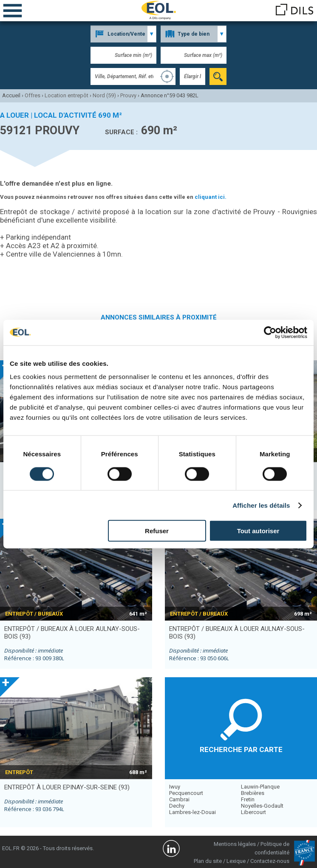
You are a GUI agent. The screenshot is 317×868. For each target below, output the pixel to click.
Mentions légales (235, 844)
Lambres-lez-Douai (192, 812)
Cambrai (179, 799)
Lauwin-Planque (260, 787)
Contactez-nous (270, 861)
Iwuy (175, 787)
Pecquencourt (186, 793)
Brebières (253, 793)
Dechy (177, 806)
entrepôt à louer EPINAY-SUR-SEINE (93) (67, 787)
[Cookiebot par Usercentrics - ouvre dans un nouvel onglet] (270, 332)
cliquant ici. (211, 197)
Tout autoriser (258, 531)
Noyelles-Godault (262, 806)
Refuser (157, 531)
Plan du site (208, 861)
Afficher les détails (261, 505)
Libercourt (253, 812)
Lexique (236, 861)
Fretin (248, 799)
